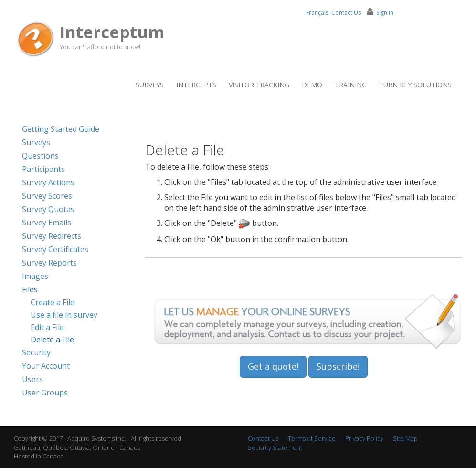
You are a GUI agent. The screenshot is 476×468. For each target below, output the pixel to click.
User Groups (45, 393)
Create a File (53, 302)
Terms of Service (312, 438)
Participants (43, 169)
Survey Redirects (52, 236)
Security (36, 352)
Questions (40, 156)
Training (351, 85)
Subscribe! (338, 366)
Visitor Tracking (259, 85)
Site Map (405, 438)
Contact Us (346, 13)
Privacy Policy (364, 438)
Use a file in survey (64, 315)
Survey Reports (49, 263)
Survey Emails (47, 223)
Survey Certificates (55, 249)
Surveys (150, 85)
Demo (312, 85)
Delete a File (52, 340)
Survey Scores (47, 196)
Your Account (46, 366)
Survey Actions (48, 182)
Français (317, 13)
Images (35, 276)
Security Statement (275, 447)
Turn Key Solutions (415, 85)
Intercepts (196, 85)
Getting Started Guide (61, 129)
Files (30, 289)
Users (32, 379)
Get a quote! (273, 366)
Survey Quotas (48, 209)
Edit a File (47, 327)
